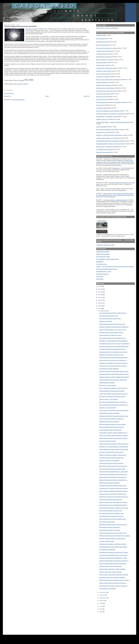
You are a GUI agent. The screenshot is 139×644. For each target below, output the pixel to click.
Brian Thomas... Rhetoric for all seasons (107, 28)
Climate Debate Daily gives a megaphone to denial (110, 141)
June (101, 606)
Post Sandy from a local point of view (106, 91)
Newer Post (7, 96)
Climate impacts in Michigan (107, 383)
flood (15, 84)
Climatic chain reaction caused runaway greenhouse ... (114, 444)
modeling (25, 84)
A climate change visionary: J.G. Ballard (107, 138)
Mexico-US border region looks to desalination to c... (114, 480)
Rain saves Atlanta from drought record (110, 319)
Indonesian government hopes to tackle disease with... (114, 346)
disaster (11, 84)
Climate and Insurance (102, 274)
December (103, 311)
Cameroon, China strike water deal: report (111, 500)
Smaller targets (100, 65)
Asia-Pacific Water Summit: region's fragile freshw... (113, 547)
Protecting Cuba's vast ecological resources (111, 332)
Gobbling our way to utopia (104, 71)
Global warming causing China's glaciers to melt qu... (114, 438)
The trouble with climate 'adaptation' (109, 369)
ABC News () (31, 29)
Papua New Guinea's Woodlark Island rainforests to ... (114, 357)
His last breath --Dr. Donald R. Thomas (107, 117)
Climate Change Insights (103, 254)
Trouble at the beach (102, 54)
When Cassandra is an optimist (105, 60)
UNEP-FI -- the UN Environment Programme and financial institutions (115, 266)
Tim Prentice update (102, 108)
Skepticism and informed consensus (109, 422)
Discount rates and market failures (106, 88)
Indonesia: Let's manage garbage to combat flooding (114, 447)
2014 (100, 289)
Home (47, 96)
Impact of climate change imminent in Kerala (111, 427)
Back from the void (101, 97)
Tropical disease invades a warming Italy (110, 430)
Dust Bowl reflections (102, 82)
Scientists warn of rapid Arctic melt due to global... (113, 544)
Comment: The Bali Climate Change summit (111, 452)
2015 (100, 286)
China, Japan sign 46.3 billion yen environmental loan (114, 410)
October (102, 595)
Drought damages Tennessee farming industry (112, 391)
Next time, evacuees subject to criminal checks (112, 538)
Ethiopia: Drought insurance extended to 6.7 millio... (113, 558)
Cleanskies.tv (122, 190)
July (101, 603)
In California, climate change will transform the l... (113, 349)
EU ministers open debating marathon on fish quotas (114, 508)
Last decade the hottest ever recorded (110, 530)
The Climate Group (101, 264)
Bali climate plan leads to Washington (109, 527)
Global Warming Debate (103, 252)
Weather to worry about (106, 321)
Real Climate (100, 279)
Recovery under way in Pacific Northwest (110, 572)
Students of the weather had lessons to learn (111, 355)
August (102, 601)
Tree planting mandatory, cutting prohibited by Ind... (113, 433)
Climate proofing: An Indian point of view (110, 335)
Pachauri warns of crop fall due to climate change (113, 494)
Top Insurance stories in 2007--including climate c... (113, 313)
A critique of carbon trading (107, 541)
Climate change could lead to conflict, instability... (113, 569)
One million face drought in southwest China (111, 513)
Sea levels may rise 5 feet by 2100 (109, 316)
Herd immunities (101, 39)
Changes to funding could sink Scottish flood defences (114, 377)
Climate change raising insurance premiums (111, 463)
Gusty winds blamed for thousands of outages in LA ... (114, 405)
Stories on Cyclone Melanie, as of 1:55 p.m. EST (113, 330)
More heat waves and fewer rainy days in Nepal (112, 469)
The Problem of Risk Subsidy (104, 149)
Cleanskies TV (116, 168)
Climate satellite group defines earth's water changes (114, 449)
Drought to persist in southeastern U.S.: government (113, 472)
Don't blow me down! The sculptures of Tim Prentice (110, 114)
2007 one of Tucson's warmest (108, 385)
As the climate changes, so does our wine (111, 511)
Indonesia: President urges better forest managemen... (114, 327)
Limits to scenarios (101, 127)
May (101, 609)
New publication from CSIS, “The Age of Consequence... (115, 344)
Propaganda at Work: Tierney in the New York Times (111, 144)
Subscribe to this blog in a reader (106, 245)
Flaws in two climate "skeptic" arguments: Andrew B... (114, 435)
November (103, 592)
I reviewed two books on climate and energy (115, 200)
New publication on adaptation (108, 589)
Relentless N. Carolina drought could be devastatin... (114, 341)
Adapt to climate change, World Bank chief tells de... (113, 502)
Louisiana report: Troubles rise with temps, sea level (113, 488)
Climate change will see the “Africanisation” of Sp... (113, 533)
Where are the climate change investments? (108, 80)
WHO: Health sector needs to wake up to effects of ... (114, 586)
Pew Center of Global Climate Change (107, 269)
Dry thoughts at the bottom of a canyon (107, 48)
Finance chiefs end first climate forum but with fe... (113, 583)
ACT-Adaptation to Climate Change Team (108, 259)
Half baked (99, 35)
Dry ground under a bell (103, 94)
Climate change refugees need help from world (112, 324)
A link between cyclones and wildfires (109, 413)
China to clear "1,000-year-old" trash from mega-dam (114, 575)
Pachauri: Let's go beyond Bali (108, 408)
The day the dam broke (103, 74)
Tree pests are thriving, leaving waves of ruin (111, 458)
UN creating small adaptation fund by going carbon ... (114, 555)
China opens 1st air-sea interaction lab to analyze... (113, 366)
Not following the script (102, 42)
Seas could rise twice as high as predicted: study (113, 519)
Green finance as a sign (103, 132)
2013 (100, 292)
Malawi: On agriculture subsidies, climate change (113, 455)
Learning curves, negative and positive (107, 68)
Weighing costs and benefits (104, 85)
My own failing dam (101, 99)
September (103, 598)
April (101, 612)
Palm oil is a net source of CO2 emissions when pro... (114, 497)
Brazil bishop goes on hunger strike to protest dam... (113, 466)
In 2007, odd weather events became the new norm (113, 394)
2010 (100, 300)
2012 (100, 295)
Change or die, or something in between (107, 147)
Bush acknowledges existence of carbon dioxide (112, 424)
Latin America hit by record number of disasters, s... (113, 360)
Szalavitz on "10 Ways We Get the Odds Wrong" (109, 135)
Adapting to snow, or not (103, 119)
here (103, 179)
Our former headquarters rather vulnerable (108, 111)
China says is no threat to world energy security (112, 396)
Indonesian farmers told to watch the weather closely (114, 416)
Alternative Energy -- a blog (104, 271)
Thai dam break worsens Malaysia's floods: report (113, 486)
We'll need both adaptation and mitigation (108, 130)
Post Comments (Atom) (18, 100)
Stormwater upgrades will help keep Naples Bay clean (114, 374)
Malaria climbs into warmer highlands (109, 483)
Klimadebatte (100, 262)
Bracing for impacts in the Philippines (109, 461)
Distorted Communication (103, 152)
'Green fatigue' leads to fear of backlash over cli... (113, 338)
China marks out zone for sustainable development (113, 505)
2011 (100, 298)
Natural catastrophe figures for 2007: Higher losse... (113, 380)
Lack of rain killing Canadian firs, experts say (111, 419)
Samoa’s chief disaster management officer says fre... (114, 371)
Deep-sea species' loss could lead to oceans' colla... (113, 352)
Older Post (87, 96)
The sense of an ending (103, 77)
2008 (100, 306)
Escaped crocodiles (102, 62)
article (131, 211)
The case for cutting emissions (108, 441)
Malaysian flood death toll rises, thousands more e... (113, 525)
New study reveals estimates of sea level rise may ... (114, 474)
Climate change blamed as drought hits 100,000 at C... (114, 561)
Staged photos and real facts (104, 57)
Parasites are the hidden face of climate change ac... (114, 363)
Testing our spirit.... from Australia (108, 399)
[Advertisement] (105, 623)
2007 (100, 309)
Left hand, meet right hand (103, 51)
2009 (100, 303)
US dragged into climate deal (107, 550)
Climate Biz (112, 197)
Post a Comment (9, 93)
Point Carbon (100, 276)
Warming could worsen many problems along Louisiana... (115, 536)
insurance (20, 84)
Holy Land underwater (102, 45)
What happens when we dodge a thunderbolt (108, 102)
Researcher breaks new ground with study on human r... (115, 580)
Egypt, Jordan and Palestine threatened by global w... (114, 491)
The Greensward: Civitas (103, 257)
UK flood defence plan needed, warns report (111, 516)
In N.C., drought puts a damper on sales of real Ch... (114, 388)
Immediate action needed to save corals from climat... (114, 552)
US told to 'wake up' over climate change (110, 566)
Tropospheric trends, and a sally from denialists (112, 577)
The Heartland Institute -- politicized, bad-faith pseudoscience (113, 122)
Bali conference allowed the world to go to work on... (113, 402)
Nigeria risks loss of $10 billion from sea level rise (113, 477)
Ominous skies (100, 105)
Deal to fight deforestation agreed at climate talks (113, 564)
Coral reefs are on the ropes (107, 522)
